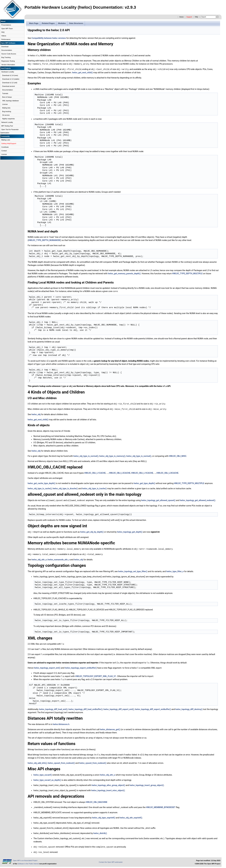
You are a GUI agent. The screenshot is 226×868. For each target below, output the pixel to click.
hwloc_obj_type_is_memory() (112, 455)
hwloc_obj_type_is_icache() (94, 487)
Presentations (6, 25)
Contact (4, 151)
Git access (6, 115)
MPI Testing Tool (7, 126)
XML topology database (10, 101)
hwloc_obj (36, 413)
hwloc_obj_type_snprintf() (104, 816)
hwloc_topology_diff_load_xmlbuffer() (85, 708)
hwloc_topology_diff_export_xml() (119, 708)
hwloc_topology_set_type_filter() (133, 570)
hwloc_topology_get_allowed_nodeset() (198, 499)
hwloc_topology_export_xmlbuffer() (81, 666)
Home (181, 17)
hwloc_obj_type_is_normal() (86, 455)
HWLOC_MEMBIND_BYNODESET (161, 806)
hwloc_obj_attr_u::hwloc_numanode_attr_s (51, 558)
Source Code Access (9, 54)
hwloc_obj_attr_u (107, 773)
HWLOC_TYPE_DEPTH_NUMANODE (44, 240)
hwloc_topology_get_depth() (130, 531)
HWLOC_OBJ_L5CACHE (120, 472)
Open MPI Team (7, 29)
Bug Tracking (6, 57)
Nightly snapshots (8, 119)
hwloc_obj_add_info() (37, 761)
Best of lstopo (7, 97)
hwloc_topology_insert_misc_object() (108, 789)
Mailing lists (6, 108)
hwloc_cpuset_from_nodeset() (61, 761)
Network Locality (7, 122)
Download (5, 47)
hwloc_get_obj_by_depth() (92, 531)
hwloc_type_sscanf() (43, 773)
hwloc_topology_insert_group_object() (147, 784)
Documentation (7, 50)
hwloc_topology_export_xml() (47, 666)
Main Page (34, 23)
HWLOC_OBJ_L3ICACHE (167, 472)
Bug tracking (7, 111)
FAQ (196, 17)
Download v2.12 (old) (10, 83)
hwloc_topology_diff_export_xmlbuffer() (153, 708)
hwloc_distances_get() (110, 728)
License (5, 104)
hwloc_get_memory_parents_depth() (124, 273)
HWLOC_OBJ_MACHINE (97, 800)
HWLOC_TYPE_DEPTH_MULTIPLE (187, 273)
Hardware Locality (8, 72)
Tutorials (5, 93)
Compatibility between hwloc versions (49, 38)
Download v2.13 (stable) (11, 79)
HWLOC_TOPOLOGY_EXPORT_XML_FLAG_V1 (96, 675)
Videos (4, 36)
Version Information (8, 65)
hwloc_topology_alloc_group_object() (108, 784)
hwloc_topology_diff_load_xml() (53, 708)
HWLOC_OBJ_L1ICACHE (142, 472)
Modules (62, 23)
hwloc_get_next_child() (82, 72)
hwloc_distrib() (100, 832)
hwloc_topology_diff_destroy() (189, 708)
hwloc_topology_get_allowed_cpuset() (158, 499)
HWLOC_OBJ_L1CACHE (95, 472)
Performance (6, 39)
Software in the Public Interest (28, 862)
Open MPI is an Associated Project (25, 858)
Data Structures (76, 23)
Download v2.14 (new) (10, 75)
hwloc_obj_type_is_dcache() (65, 487)
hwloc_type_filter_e (175, 570)
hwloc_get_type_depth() (144, 482)
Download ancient (8, 86)
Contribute (5, 147)
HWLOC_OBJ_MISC (178, 455)
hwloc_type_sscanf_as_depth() (47, 778)
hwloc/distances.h (61, 723)
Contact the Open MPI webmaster (111, 860)
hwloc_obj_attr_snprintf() (131, 816)
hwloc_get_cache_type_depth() (42, 482)
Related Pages (48, 23)
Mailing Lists (6, 140)
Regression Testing (8, 61)
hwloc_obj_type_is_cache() (40, 487)
